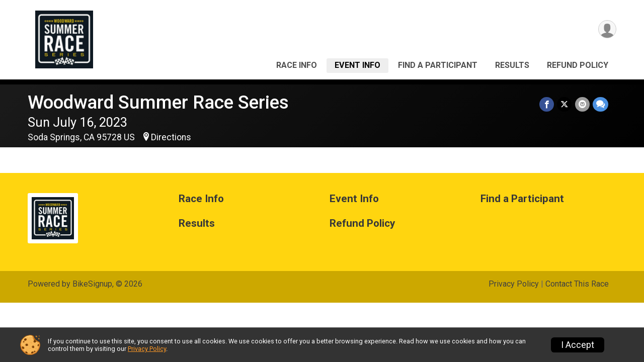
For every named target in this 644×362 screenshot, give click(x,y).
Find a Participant (438, 65)
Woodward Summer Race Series (158, 102)
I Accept (578, 345)
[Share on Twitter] (565, 104)
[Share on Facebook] (547, 104)
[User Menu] (607, 29)
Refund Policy (578, 65)
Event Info (357, 65)
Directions (171, 137)
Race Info (297, 65)
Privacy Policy (514, 284)
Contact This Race (577, 284)
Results (512, 65)
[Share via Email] (582, 104)
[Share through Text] (600, 104)
